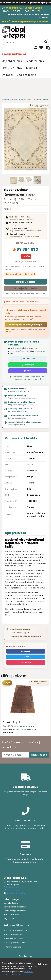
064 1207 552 (28, 359)
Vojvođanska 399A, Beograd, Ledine (23, 8)
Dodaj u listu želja (26, 288)
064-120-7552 (13, 11)
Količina (7, 209)
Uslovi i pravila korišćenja (15, 907)
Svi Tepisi (7, 75)
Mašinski (31, 68)
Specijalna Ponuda (14, 54)
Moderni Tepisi (35, 61)
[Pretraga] (46, 42)
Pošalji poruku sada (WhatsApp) (26, 325)
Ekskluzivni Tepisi (12, 68)
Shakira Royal (11, 722)
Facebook (26, 651)
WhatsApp (28, 365)
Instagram (26, 662)
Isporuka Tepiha (11, 903)
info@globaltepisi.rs (16, 893)
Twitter (26, 657)
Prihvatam (43, 964)
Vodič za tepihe (26, 75)
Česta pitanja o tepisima (15, 911)
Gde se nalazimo (11, 915)
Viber (28, 371)
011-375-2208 (33, 11)
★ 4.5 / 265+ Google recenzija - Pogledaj (26, 22)
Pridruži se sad (39, 755)
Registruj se (9, 918)
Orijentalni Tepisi (12, 61)
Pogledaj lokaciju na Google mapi (25, 636)
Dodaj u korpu (25, 282)
